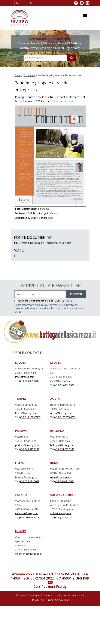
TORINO (21, 399)
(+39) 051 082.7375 (64, 449)
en (18, 3)
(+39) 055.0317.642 (29, 481)
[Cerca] (72, 58)
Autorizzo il (23, 301)
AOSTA (55, 399)
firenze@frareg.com (27, 477)
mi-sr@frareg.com (60, 381)
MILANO (21, 362)
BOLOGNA (57, 431)
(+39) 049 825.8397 (29, 449)
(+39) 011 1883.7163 (30, 417)
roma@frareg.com (61, 477)
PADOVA (21, 431)
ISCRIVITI (76, 294)
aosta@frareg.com (61, 413)
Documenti (30, 75)
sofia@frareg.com (61, 513)
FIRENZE (21, 463)
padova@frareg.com (27, 445)
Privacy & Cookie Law (58, 600)
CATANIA (21, 495)
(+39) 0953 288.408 (29, 517)
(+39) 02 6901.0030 (29, 381)
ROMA (54, 463)
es (30, 3)
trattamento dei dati (42, 301)
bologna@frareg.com (62, 445)
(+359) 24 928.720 (64, 517)
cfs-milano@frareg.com (28, 554)
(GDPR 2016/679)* (64, 301)
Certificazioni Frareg (50, 586)
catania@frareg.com (27, 513)
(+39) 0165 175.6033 (65, 417)
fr (24, 3)
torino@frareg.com (26, 413)
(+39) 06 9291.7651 (64, 481)
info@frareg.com (25, 377)
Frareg (18, 75)
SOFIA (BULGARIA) (62, 495)
